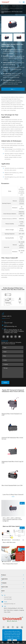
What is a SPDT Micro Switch (9, 542)
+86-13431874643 (8, 599)
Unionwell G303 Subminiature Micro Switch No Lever (12, 438)
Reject (10, 640)
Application (4, 579)
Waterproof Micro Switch (17, 6)
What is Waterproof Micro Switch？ (10, 564)
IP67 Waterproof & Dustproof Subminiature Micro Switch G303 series (12, 9)
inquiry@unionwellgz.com (10, 326)
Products (9, 6)
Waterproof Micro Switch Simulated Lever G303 (12, 414)
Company (4, 583)
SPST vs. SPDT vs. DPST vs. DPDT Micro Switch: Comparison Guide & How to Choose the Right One (12, 519)
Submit (5, 383)
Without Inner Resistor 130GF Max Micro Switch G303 (12, 12)
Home (4, 6)
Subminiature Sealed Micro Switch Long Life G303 (12, 462)
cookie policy (11, 638)
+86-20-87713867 (8, 323)
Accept (15, 640)
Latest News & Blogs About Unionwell (13, 495)
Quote (13, 89)
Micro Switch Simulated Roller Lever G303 (12, 485)
